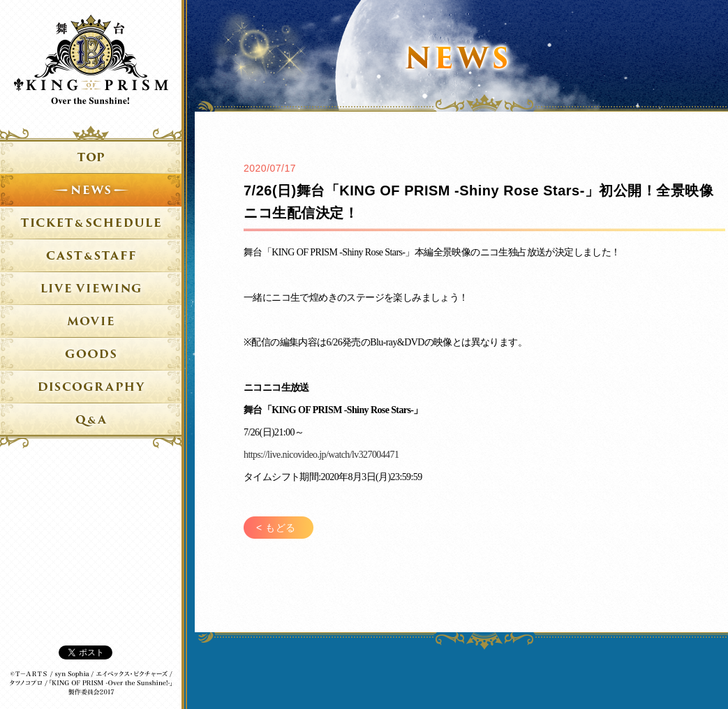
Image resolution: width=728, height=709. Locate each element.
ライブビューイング (91, 294)
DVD (91, 392)
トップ (91, 147)
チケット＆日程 (91, 228)
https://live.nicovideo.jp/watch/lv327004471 (321, 455)
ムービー (91, 327)
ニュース (91, 196)
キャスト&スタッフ (91, 261)
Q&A (91, 425)
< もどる (276, 528)
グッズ (91, 359)
